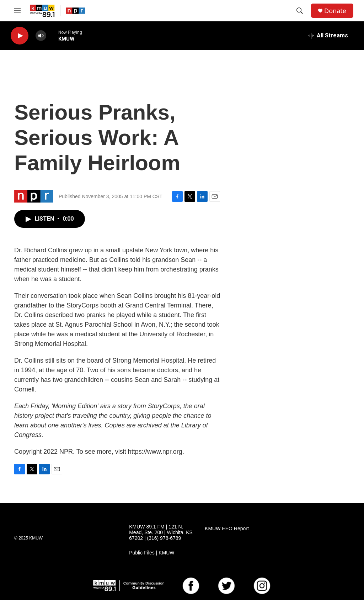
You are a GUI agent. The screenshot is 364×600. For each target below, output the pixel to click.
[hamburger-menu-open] (17, 11)
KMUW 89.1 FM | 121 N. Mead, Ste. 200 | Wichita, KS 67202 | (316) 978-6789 (161, 533)
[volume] (41, 36)
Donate (335, 11)
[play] (20, 36)
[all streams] (328, 36)
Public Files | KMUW (152, 553)
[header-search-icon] (300, 11)
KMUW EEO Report (227, 529)
